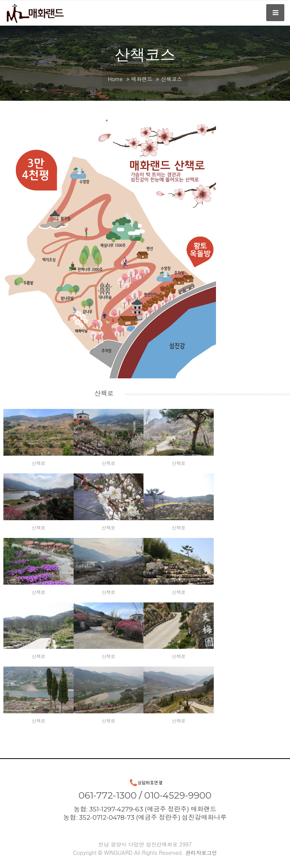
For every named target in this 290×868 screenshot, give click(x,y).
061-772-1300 (108, 795)
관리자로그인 (201, 853)
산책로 (39, 463)
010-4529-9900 (178, 795)
